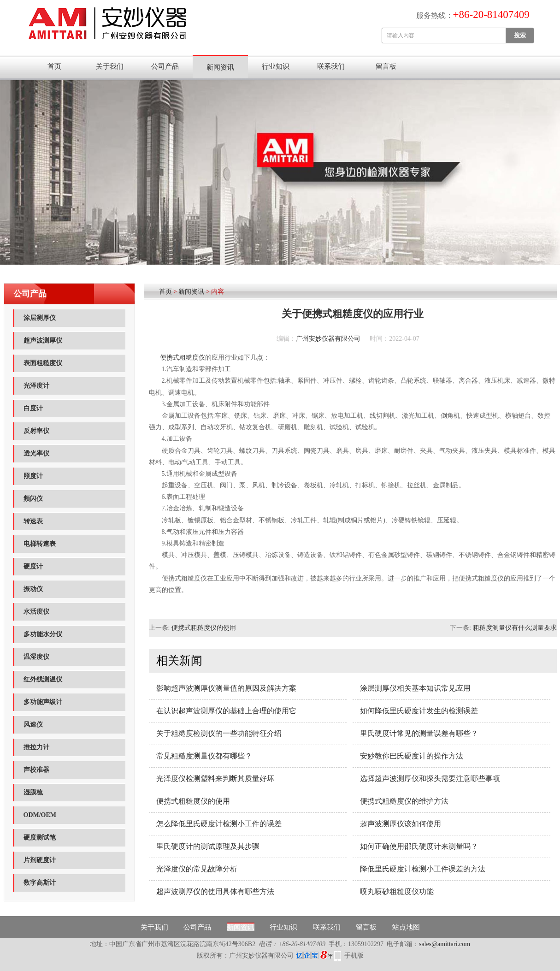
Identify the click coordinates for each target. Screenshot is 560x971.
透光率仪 (36, 453)
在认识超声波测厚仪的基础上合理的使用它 (226, 711)
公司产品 (165, 66)
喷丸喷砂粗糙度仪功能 (397, 891)
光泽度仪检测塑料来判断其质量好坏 (215, 779)
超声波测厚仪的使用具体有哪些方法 (215, 891)
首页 (54, 66)
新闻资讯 (220, 67)
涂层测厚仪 (40, 318)
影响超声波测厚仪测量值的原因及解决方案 (226, 688)
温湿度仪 (36, 657)
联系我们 (331, 66)
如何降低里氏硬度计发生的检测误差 (419, 711)
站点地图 (406, 927)
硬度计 (33, 566)
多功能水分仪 (43, 634)
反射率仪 (36, 431)
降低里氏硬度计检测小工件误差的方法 (423, 869)
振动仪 (33, 589)
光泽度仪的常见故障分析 (197, 869)
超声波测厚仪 (43, 340)
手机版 (354, 956)
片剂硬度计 (40, 860)
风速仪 (33, 725)
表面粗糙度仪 (43, 363)
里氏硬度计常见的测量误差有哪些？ (419, 733)
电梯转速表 (40, 544)
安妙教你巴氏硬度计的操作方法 (412, 756)
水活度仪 (36, 612)
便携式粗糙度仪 (183, 358)
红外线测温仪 (43, 679)
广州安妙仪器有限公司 (328, 339)
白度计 (33, 408)
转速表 (33, 521)
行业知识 (276, 66)
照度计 (33, 476)
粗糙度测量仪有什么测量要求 (515, 628)
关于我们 (110, 66)
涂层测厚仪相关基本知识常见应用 (415, 688)
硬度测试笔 (40, 838)
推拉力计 (36, 747)
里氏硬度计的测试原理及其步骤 (208, 846)
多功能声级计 (43, 702)
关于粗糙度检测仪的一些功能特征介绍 (219, 733)
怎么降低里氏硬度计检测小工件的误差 (219, 824)
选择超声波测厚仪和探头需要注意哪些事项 (430, 779)
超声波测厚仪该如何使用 (401, 824)
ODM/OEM (40, 815)
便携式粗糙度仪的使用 (204, 628)
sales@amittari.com (445, 944)
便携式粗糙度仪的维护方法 (404, 801)
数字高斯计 (40, 883)
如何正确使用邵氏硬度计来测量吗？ (419, 846)
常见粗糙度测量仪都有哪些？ (204, 756)
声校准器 (36, 770)
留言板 (386, 66)
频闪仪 (33, 499)
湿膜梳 (33, 792)
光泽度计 (36, 386)
